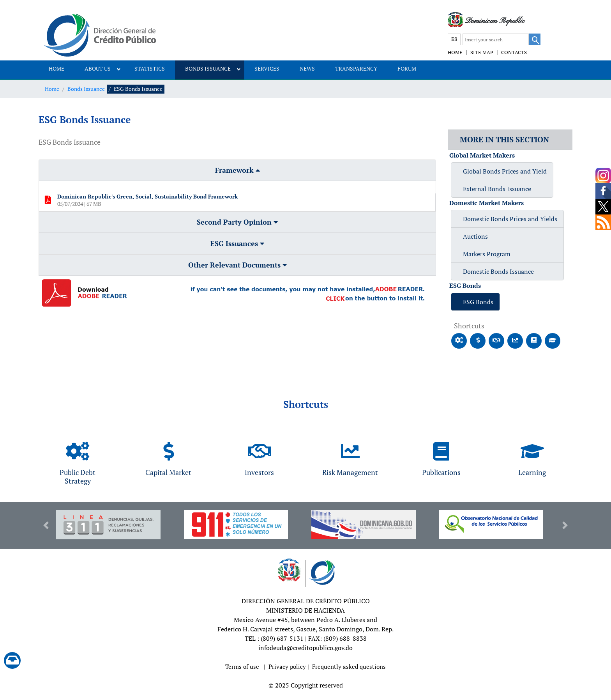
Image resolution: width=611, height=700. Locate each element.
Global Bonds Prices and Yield (505, 171)
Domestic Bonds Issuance (498, 271)
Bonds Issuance (86, 89)
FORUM (407, 68)
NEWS (307, 68)
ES (454, 39)
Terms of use (242, 666)
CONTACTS (514, 52)
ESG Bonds (478, 302)
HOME (455, 52)
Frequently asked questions (349, 666)
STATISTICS (150, 68)
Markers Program (487, 254)
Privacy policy (287, 666)
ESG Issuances (237, 243)
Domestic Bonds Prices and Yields (510, 219)
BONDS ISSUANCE (208, 68)
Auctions (475, 236)
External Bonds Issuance (497, 189)
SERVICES (267, 68)
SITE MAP (482, 52)
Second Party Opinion (237, 222)
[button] (46, 525)
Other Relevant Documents (238, 265)
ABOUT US (98, 68)
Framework (238, 170)
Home (52, 89)
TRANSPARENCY (356, 68)
